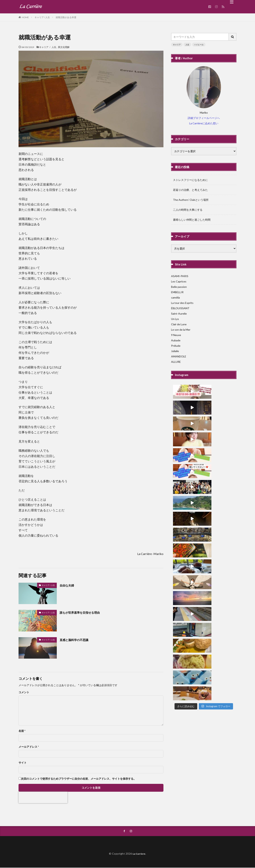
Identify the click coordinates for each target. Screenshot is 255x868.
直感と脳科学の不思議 (77, 640)
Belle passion (179, 287)
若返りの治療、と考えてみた (190, 190)
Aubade (176, 340)
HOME (25, 17)
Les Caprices (179, 281)
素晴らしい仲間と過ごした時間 (192, 220)
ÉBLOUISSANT (180, 308)
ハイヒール (199, 45)
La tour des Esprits (182, 303)
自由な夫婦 (68, 585)
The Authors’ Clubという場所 (191, 200)
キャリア (177, 45)
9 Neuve (176, 335)
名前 (22, 731)
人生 (187, 45)
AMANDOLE (179, 356)
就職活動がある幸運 (66, 17)
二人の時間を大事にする (188, 210)
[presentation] (43, 797)
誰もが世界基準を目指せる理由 (84, 612)
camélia (175, 297)
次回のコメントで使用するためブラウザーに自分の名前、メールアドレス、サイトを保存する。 (79, 779)
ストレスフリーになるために (190, 180)
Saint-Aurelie (179, 314)
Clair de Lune (179, 324)
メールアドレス (29, 747)
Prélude (176, 346)
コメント (24, 692)
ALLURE (176, 362)
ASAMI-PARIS (180, 276)
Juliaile (175, 351)
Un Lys (175, 319)
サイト (23, 763)
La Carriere (139, 854)
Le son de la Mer (181, 330)
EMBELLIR (177, 292)
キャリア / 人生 (42, 17)
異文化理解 (64, 47)
